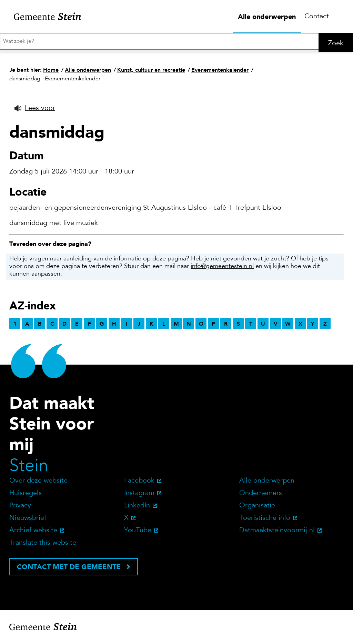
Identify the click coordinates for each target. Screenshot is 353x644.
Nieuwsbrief (28, 520)
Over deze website (38, 483)
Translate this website (43, 545)
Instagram (139, 495)
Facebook (139, 483)
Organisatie (257, 508)
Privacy (20, 508)
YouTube (138, 533)
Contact (317, 17)
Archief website (33, 533)
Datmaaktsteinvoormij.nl (277, 533)
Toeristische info (265, 520)
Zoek (336, 43)
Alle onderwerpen (267, 17)
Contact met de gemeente (69, 569)
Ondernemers (261, 495)
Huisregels (26, 495)
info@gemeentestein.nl (222, 269)
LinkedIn (137, 508)
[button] (35, 110)
